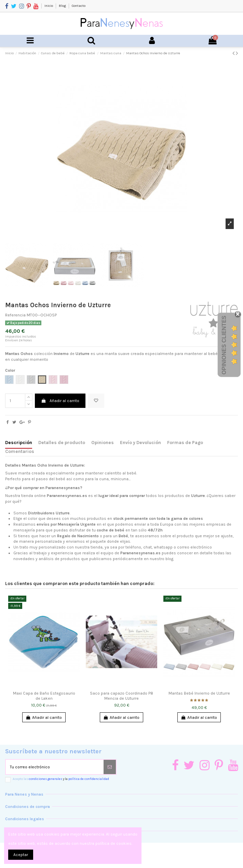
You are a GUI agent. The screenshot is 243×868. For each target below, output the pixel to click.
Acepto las (61, 779)
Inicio (49, 6)
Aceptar (21, 855)
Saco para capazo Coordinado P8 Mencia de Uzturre (121, 696)
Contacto (79, 6)
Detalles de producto (62, 442)
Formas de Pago (185, 442)
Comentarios (20, 451)
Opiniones (103, 442)
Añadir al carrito (60, 401)
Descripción (19, 442)
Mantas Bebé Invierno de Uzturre (199, 693)
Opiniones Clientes (224, 345)
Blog (63, 6)
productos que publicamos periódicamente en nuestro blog (117, 559)
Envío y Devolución (140, 442)
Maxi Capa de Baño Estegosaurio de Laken (44, 696)
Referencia (15, 315)
